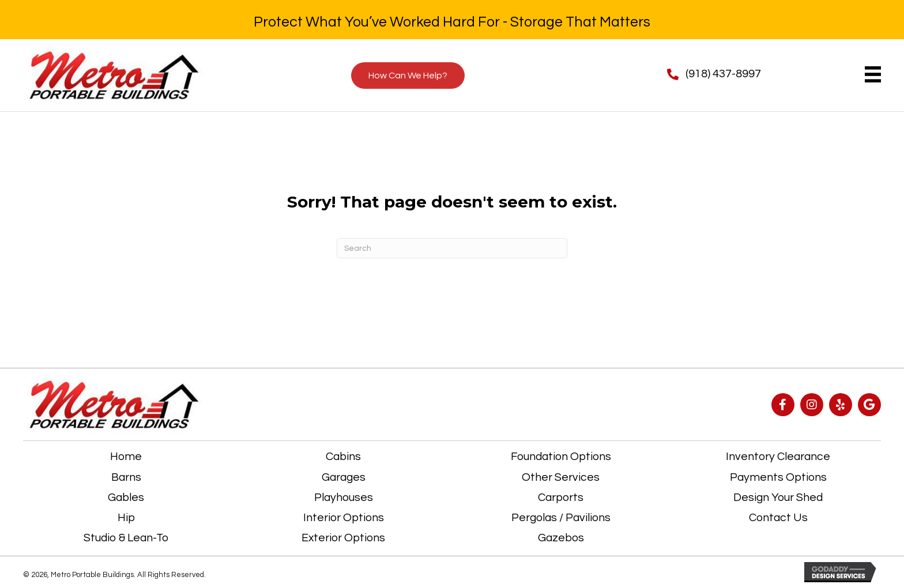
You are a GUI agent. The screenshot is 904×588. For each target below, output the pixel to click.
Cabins (343, 457)
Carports (561, 497)
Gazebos (561, 538)
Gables (126, 497)
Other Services (561, 477)
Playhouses (344, 497)
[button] (783, 405)
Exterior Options (343, 538)
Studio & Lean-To (126, 538)
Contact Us (778, 518)
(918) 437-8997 (723, 74)
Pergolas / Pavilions (561, 518)
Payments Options (778, 477)
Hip (126, 518)
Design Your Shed (778, 497)
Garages (344, 477)
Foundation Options (561, 457)
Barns (126, 477)
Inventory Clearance (778, 457)
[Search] (452, 248)
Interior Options (344, 518)
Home (126, 457)
